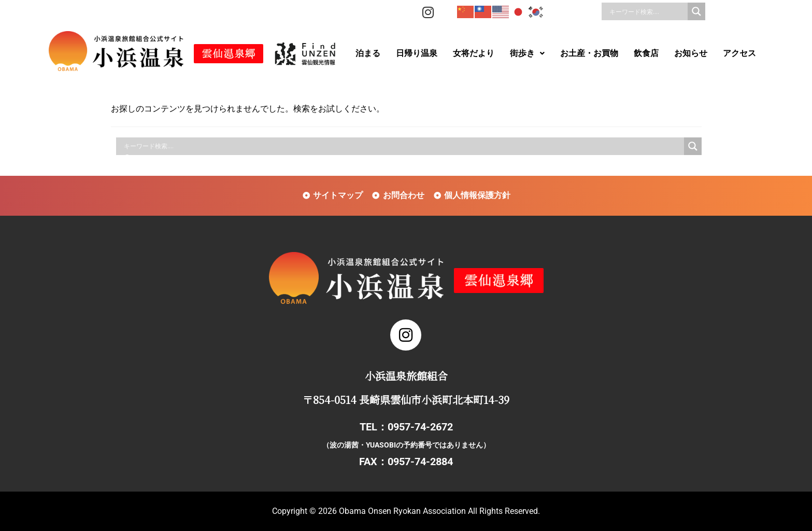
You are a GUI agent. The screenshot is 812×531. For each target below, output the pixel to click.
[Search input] (647, 11)
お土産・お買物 (589, 53)
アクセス (739, 53)
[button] (527, 53)
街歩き (527, 53)
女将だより (474, 53)
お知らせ (691, 53)
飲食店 (646, 53)
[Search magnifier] (696, 11)
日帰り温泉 (417, 53)
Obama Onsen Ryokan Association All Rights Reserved (438, 511)
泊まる (368, 53)
